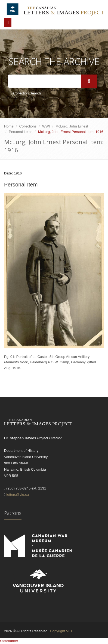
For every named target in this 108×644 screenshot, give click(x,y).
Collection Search (26, 93)
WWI (46, 126)
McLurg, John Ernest (72, 126)
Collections (28, 126)
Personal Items (21, 132)
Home (9, 126)
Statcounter (9, 641)
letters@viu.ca (18, 495)
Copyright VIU (61, 631)
